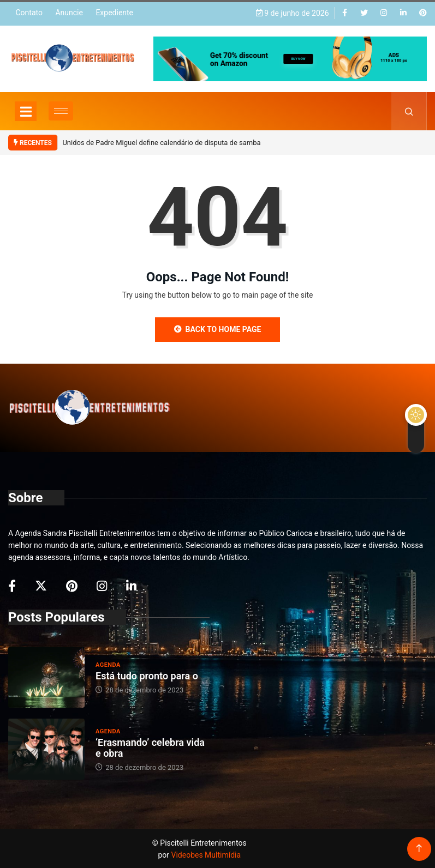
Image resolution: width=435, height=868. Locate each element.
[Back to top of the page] (419, 848)
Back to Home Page (218, 328)
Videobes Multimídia (206, 854)
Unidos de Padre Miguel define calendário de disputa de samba (161, 141)
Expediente (114, 12)
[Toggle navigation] (26, 110)
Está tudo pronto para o (147, 675)
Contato (29, 12)
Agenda (108, 664)
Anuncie (69, 12)
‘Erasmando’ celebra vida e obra (150, 747)
